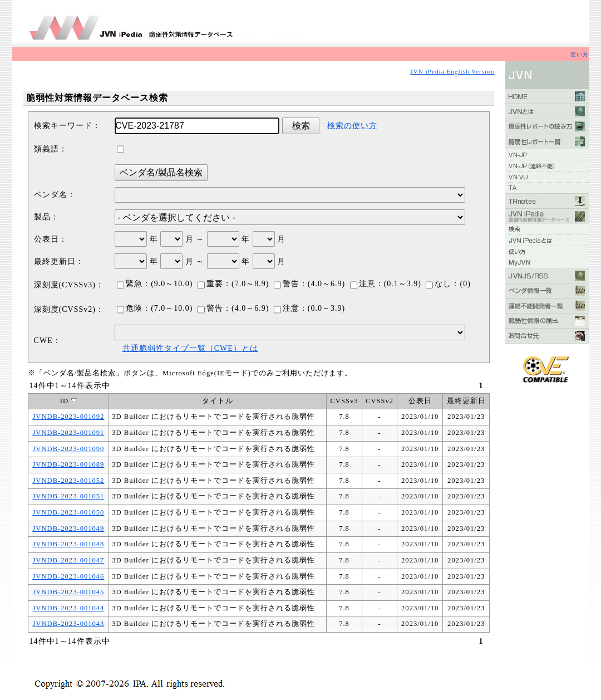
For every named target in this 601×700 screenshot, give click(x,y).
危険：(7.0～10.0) (155, 308)
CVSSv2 (380, 401)
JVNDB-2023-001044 (68, 608)
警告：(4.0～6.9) (309, 284)
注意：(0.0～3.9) (309, 308)
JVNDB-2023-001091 (68, 433)
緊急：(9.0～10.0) (155, 284)
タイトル (218, 401)
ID (68, 401)
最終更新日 (466, 401)
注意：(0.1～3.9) (386, 284)
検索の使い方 (352, 126)
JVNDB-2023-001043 (68, 624)
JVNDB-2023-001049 (68, 528)
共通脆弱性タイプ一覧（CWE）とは (190, 348)
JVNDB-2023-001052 (68, 481)
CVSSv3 (344, 401)
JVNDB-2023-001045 (68, 592)
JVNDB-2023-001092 (68, 417)
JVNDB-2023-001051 (68, 496)
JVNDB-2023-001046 (68, 576)
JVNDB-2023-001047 (68, 560)
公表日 (420, 401)
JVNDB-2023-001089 (68, 464)
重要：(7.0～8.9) (233, 284)
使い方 (580, 54)
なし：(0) (448, 284)
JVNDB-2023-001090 (68, 449)
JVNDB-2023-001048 (68, 544)
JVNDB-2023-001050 (68, 512)
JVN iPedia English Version (452, 71)
